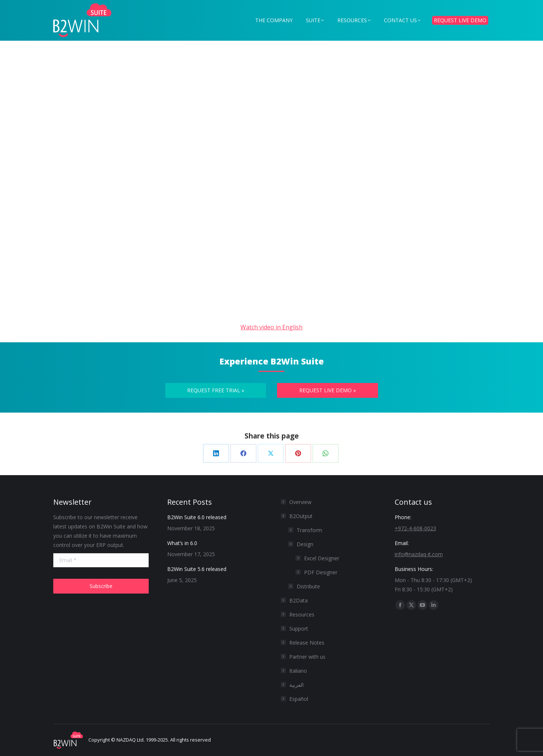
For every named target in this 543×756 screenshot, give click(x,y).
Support (299, 629)
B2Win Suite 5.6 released (197, 569)
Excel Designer (322, 558)
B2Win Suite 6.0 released (197, 517)
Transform (309, 530)
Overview (300, 502)
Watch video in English (271, 327)
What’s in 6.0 (182, 543)
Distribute (308, 586)
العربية (296, 685)
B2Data (299, 600)
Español (299, 699)
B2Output (297, 516)
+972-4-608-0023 (415, 528)
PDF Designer (321, 572)
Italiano (298, 671)
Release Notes (307, 643)
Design (305, 544)
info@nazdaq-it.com (419, 554)
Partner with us (307, 657)
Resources (302, 614)
